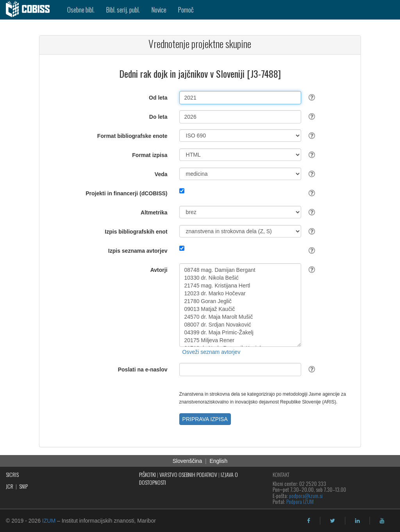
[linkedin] (357, 521)
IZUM (49, 521)
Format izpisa (150, 155)
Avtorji (159, 270)
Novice (159, 10)
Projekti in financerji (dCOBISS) (126, 193)
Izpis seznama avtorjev (138, 251)
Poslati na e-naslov (143, 370)
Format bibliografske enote (132, 136)
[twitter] (333, 521)
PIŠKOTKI (147, 474)
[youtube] (382, 521)
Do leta (158, 117)
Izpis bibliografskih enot (136, 232)
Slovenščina (187, 461)
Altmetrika (154, 212)
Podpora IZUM (300, 501)
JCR (10, 486)
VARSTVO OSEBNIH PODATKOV (188, 474)
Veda (161, 174)
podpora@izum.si (306, 495)
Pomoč (186, 10)
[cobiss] (31, 10)
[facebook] (309, 521)
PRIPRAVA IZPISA (205, 419)
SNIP (23, 486)
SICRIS (12, 474)
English (218, 461)
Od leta (158, 98)
